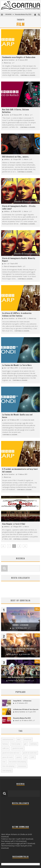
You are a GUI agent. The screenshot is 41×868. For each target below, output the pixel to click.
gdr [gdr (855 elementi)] (25, 744)
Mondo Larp (8, 63)
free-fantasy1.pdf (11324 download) (14, 841)
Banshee (7, 115)
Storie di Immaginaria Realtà (13, 266)
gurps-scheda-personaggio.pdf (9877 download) (18, 843)
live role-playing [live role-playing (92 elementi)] (8, 766)
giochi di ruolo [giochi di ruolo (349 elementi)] (18, 748)
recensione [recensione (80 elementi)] (22, 766)
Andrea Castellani (9, 60)
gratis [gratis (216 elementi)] (19, 757)
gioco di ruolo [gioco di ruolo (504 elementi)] (8, 757)
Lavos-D (17, 720)
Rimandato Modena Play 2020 (23, 14)
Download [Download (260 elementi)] (28, 739)
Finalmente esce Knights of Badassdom (19, 57)
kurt (5, 264)
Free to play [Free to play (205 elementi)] (16, 744)
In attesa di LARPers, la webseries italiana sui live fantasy (17, 314)
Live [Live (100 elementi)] (4, 762)
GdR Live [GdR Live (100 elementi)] (6, 748)
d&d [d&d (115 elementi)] (19, 739)
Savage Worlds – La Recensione (22, 701)
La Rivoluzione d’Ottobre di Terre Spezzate (26, 709)
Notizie (27, 115)
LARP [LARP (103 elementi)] (32, 757)
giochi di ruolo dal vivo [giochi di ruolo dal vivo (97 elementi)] (11, 753)
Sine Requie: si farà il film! (14, 524)
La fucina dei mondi (27, 368)
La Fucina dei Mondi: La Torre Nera (17, 365)
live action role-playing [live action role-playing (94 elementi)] (17, 762)
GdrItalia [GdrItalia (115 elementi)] (34, 744)
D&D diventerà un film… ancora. (16, 157)
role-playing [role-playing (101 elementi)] (7, 771)
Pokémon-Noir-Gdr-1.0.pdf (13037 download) (17, 839)
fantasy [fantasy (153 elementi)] (5, 744)
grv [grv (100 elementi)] (26, 757)
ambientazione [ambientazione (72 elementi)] (8, 739)
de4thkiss (7, 159)
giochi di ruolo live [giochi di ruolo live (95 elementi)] (30, 753)
